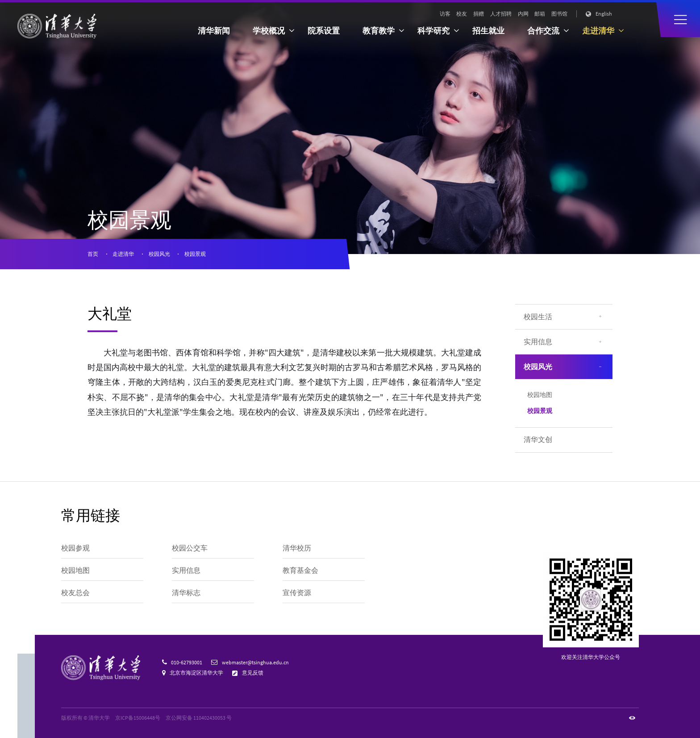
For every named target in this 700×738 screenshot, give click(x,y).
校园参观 (75, 548)
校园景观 (195, 254)
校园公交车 (190, 548)
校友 (462, 14)
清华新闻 (214, 31)
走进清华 (123, 254)
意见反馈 (253, 673)
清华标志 (186, 593)
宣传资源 (297, 593)
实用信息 (538, 342)
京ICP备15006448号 (138, 718)
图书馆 (559, 14)
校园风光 (159, 254)
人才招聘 (501, 14)
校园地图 (540, 395)
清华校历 (297, 548)
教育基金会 (300, 570)
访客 (445, 14)
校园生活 (538, 317)
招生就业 (488, 31)
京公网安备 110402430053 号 (199, 718)
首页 (93, 254)
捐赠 (479, 14)
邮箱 (540, 14)
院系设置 (324, 31)
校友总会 (75, 593)
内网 (523, 14)
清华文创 (538, 440)
